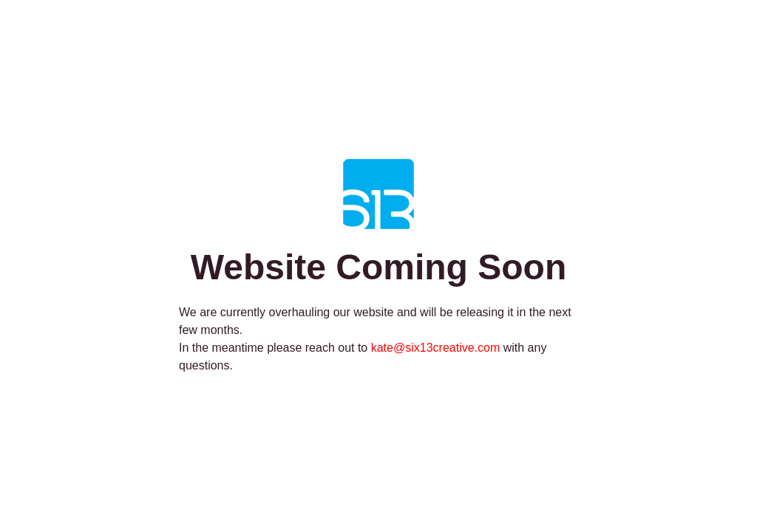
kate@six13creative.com (436, 348)
